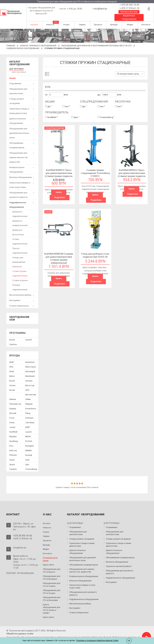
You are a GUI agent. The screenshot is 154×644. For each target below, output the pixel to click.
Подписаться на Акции (50, 555)
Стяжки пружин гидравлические (20, 270)
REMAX (28, 447)
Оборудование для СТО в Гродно (52, 588)
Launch (28, 428)
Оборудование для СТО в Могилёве (52, 595)
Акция (48, 212)
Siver (27, 456)
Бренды (114, 25)
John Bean (30, 419)
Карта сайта (48, 561)
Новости (50, 25)
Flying (28, 409)
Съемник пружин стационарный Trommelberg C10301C (95, 173)
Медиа (130, 25)
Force (12, 414)
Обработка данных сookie (20, 630)
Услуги (66, 25)
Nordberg (14, 437)
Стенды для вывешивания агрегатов (19, 258)
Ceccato (29, 377)
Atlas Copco (31, 363)
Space (12, 461)
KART (28, 423)
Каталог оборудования (19, 63)
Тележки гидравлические (20, 284)
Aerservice (30, 358)
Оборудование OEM (19, 315)
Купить (59, 192)
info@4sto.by (100, 9)
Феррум (29, 400)
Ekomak (13, 409)
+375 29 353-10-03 (129, 5)
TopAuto (13, 465)
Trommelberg (106, 117)
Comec (12, 382)
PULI (11, 442)
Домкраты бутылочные (18, 229)
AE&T (12, 358)
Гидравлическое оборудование (23, 48)
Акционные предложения (129, 17)
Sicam (12, 456)
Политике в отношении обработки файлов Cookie (97, 641)
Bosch (12, 336)
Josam (12, 423)
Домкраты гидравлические (20, 210)
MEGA (28, 433)
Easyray (13, 405)
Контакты (146, 25)
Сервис (82, 25)
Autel (12, 368)
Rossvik (29, 451)
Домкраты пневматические (20, 219)
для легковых (16, 68)
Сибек (28, 395)
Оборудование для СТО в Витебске (52, 574)
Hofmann (29, 414)
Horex (12, 419)
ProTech (29, 437)
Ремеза (13, 395)
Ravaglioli (29, 442)
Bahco (12, 372)
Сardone (13, 340)
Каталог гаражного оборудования (38, 46)
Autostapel (30, 368)
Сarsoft (28, 336)
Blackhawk (30, 372)
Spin (75, 117)
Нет (66, 106)
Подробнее (60, 197)
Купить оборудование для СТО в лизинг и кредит (52, 605)
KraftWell (51, 117)
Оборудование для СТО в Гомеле (52, 581)
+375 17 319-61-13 (129, 8)
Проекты (98, 25)
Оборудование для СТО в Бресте (52, 567)
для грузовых (31, 68)
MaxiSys (13, 433)
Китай (12, 386)
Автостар (30, 382)
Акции (12, 74)
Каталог (34, 25)
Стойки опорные (20, 277)
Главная (11, 46)
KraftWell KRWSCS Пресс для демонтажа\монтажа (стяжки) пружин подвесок (59, 173)
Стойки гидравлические (20, 238)
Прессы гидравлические (20, 247)
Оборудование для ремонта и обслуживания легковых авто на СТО (96, 46)
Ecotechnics (31, 405)
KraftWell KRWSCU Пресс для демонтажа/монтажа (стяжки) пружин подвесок (132, 173)
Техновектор (15, 400)
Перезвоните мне (129, 12)
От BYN (57, 95)
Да (48, 106)
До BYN (109, 95)
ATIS (11, 363)
